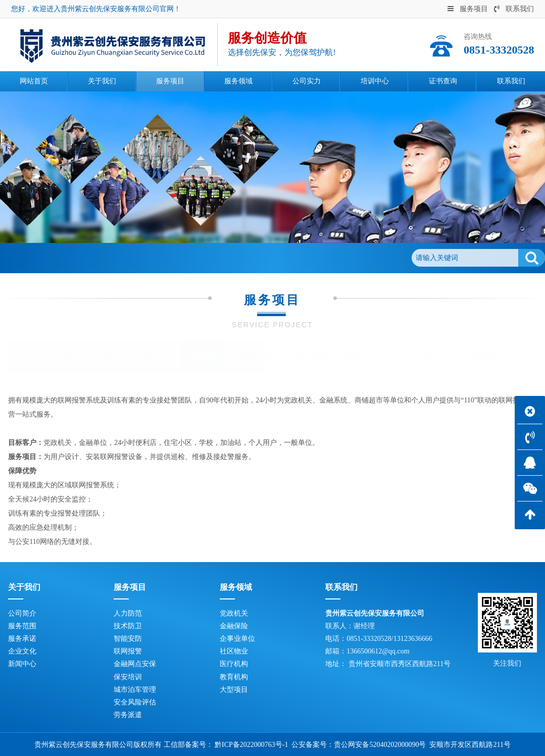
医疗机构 (234, 664)
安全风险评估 (428, 356)
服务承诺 (22, 639)
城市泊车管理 (366, 356)
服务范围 (22, 626)
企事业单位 (237, 639)
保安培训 (312, 356)
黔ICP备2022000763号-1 (251, 745)
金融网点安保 (257, 356)
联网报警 (133, 258)
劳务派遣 (482, 356)
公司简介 (22, 613)
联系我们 (514, 9)
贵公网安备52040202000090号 (380, 745)
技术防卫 (110, 356)
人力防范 (63, 356)
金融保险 (234, 626)
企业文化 (22, 651)
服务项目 (468, 9)
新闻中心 (22, 664)
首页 (58, 258)
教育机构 (234, 677)
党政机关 (234, 613)
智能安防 (157, 356)
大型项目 (234, 690)
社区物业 (234, 651)
